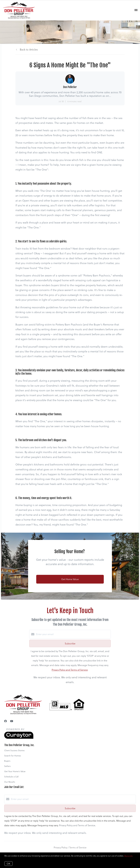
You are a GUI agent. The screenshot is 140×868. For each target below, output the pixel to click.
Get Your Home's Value (15, 771)
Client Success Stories (14, 750)
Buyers (7, 761)
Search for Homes (13, 756)
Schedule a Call (11, 777)
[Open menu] (136, 10)
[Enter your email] (73, 634)
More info (129, 856)
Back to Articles (29, 49)
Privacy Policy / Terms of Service (70, 847)
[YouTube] (12, 721)
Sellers (7, 766)
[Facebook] (6, 721)
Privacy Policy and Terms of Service (70, 670)
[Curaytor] (19, 738)
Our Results (10, 782)
